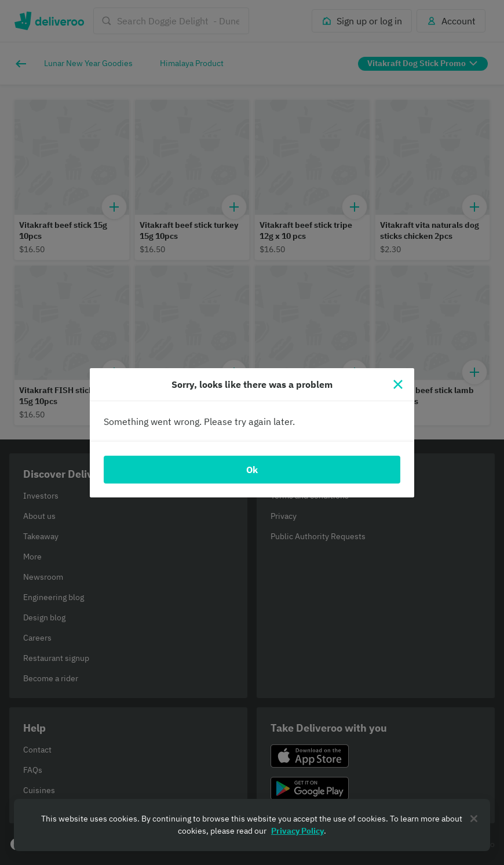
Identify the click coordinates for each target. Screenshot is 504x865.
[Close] (398, 384)
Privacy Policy (297, 831)
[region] (252, 825)
